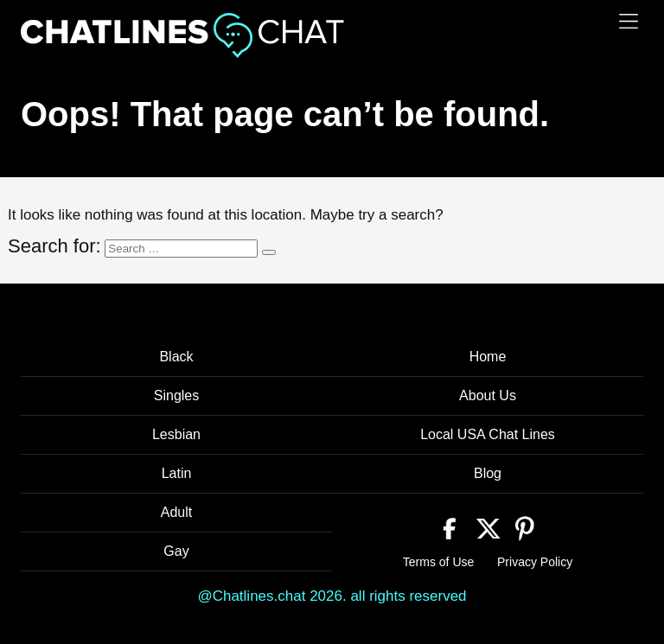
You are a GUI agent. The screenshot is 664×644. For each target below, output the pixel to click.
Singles (176, 395)
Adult (176, 512)
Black (176, 357)
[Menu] (629, 21)
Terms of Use (438, 562)
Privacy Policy (535, 562)
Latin (177, 473)
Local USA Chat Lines (488, 434)
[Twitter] (488, 526)
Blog (488, 473)
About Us (488, 395)
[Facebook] (450, 526)
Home (488, 357)
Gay (176, 551)
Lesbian (176, 434)
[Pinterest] (525, 526)
